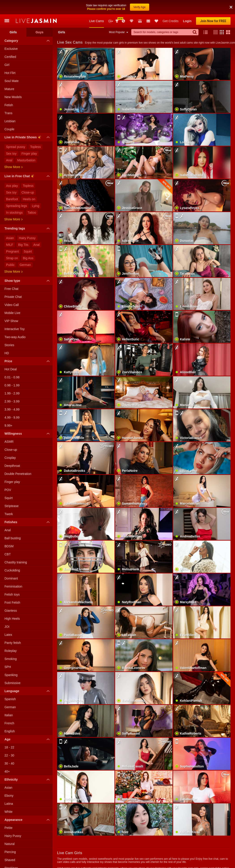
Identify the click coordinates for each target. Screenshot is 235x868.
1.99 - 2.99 (12, 393)
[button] (231, 7)
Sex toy (11, 154)
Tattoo (32, 213)
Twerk (9, 514)
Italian (9, 715)
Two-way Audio (15, 337)
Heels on (29, 199)
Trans (8, 113)
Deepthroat (12, 466)
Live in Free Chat (28, 177)
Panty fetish (13, 643)
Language (28, 691)
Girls (13, 32)
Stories (9, 345)
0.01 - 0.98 (12, 377)
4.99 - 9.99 (12, 417)
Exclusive (11, 49)
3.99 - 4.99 (12, 409)
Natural (10, 844)
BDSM (9, 546)
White (9, 812)
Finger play (29, 154)
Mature (9, 89)
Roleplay (11, 651)
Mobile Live (12, 313)
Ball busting (13, 538)
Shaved (10, 860)
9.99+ (8, 426)
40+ (7, 771)
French (9, 723)
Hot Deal (11, 369)
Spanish (10, 699)
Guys (40, 32)
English (10, 731)
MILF (10, 245)
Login (187, 21)
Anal (9, 160)
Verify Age (140, 7)
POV (8, 490)
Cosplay (10, 458)
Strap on (12, 258)
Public (10, 265)
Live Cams (97, 21)
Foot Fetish (12, 603)
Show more (14, 167)
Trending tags (28, 228)
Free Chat (11, 289)
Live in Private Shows (28, 138)
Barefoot (12, 199)
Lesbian (10, 121)
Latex (8, 635)
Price (28, 361)
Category (28, 41)
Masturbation (26, 160)
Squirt (28, 251)
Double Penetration (18, 474)
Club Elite (132, 21)
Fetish (9, 105)
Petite (9, 828)
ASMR (9, 442)
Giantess (11, 611)
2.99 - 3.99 (12, 401)
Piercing (10, 852)
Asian (10, 238)
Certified (10, 57)
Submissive (13, 683)
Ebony (9, 796)
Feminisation (13, 586)
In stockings (14, 213)
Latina (9, 804)
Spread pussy (16, 147)
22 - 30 (9, 755)
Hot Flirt (10, 73)
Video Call (12, 305)
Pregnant (12, 251)
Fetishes (28, 522)
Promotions (123, 21)
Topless (36, 147)
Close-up (28, 192)
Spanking (11, 675)
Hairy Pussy (27, 238)
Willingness (28, 434)
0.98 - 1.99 (12, 385)
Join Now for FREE (213, 21)
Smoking (11, 659)
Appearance (28, 820)
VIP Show (11, 321)
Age (28, 739)
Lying (36, 206)
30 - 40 (9, 763)
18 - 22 (9, 747)
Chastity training (16, 562)
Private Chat (13, 297)
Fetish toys (12, 594)
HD (7, 353)
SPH (8, 667)
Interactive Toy (15, 329)
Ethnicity (28, 780)
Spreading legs (16, 206)
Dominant (11, 578)
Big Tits (23, 245)
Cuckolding (12, 570)
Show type (28, 281)
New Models (111, 21)
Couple (9, 129)
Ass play (12, 186)
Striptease (12, 506)
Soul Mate (12, 81)
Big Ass (28, 258)
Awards (117, 21)
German (25, 265)
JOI (7, 627)
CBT (8, 554)
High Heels (12, 619)
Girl (7, 65)
